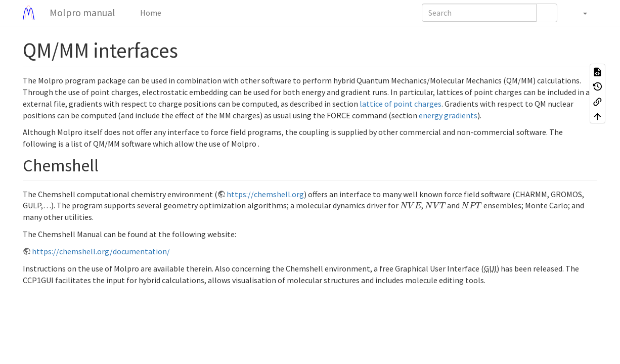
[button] (580, 13)
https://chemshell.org (265, 194)
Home (150, 13)
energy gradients (448, 115)
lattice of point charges (401, 104)
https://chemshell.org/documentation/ (101, 251)
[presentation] (411, 206)
